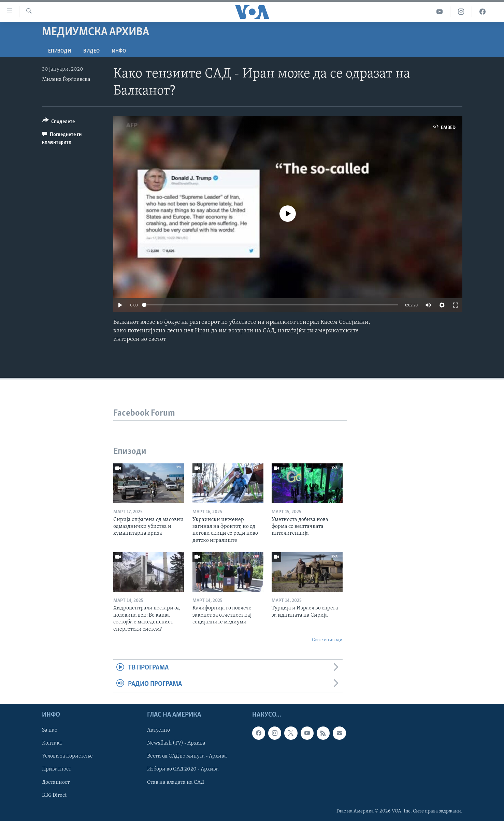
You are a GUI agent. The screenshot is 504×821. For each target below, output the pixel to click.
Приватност (56, 769)
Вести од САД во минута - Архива (187, 757)
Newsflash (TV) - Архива (176, 744)
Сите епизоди (327, 640)
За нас (49, 731)
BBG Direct (54, 795)
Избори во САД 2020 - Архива (183, 769)
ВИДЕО (91, 51)
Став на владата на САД (176, 782)
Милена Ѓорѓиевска (66, 80)
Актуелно (159, 731)
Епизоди (60, 51)
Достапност (56, 782)
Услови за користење (67, 757)
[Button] (59, 123)
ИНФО (119, 51)
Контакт (52, 744)
